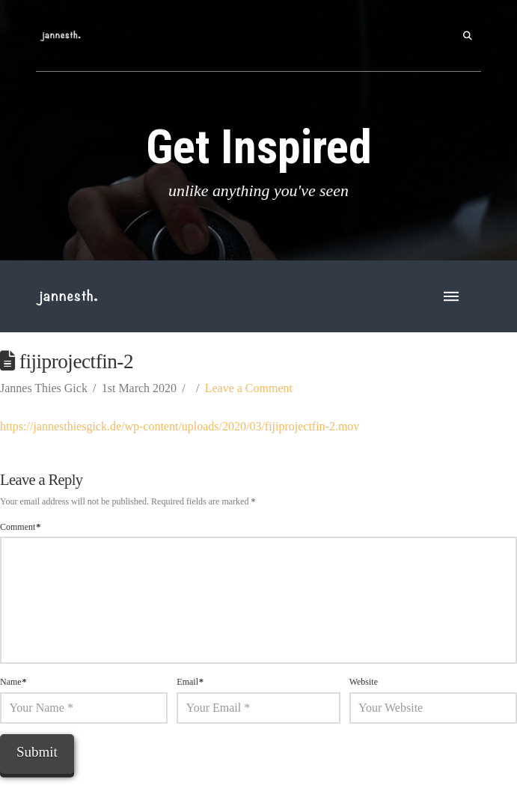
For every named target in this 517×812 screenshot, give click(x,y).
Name (13, 682)
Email (190, 682)
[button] (468, 36)
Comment (20, 527)
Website (364, 682)
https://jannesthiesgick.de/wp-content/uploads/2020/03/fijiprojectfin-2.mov (180, 426)
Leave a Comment (249, 388)
